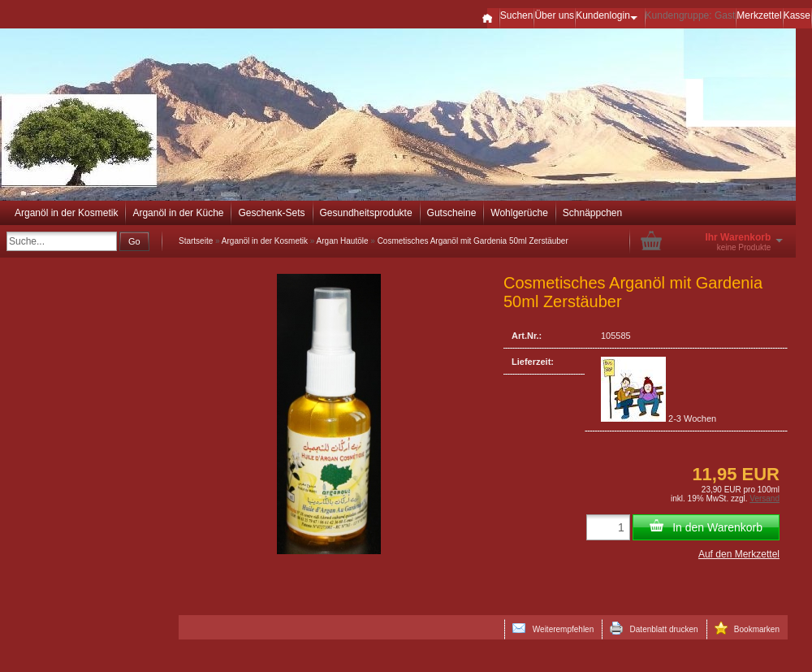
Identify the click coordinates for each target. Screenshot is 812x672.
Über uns (554, 15)
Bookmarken (747, 628)
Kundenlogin (609, 15)
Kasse (797, 15)
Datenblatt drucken (654, 628)
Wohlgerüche (519, 213)
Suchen (517, 15)
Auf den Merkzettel (739, 554)
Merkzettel (759, 15)
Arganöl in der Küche (178, 213)
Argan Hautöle (343, 241)
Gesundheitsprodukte (366, 213)
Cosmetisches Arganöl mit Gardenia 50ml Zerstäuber (473, 241)
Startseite (196, 241)
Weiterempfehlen (553, 628)
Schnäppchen (592, 213)
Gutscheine (452, 213)
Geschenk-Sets (271, 213)
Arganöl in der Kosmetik (66, 213)
